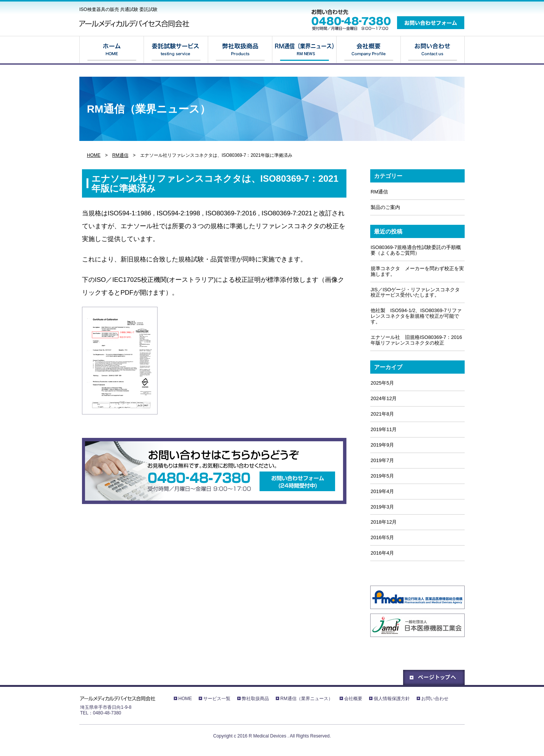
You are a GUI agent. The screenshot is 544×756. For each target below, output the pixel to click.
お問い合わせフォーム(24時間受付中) (297, 481)
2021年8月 (382, 414)
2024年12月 (384, 398)
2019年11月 (384, 429)
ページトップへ (434, 677)
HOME (111, 50)
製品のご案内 (385, 207)
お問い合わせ (433, 50)
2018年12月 (384, 522)
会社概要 (368, 50)
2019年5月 (382, 476)
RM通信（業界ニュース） (304, 50)
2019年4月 (382, 491)
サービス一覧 (176, 50)
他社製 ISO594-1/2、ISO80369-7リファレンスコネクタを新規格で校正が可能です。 (416, 316)
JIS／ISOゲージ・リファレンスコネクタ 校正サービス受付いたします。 (418, 292)
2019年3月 (382, 507)
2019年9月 (382, 445)
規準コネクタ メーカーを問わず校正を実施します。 (417, 271)
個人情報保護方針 (392, 699)
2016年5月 (382, 537)
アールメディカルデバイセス (136, 24)
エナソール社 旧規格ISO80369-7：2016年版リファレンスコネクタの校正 (416, 340)
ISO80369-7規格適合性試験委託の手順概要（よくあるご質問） (416, 250)
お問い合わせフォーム (431, 23)
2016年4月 (382, 553)
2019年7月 (382, 460)
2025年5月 (382, 383)
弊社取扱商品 (240, 50)
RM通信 (120, 155)
